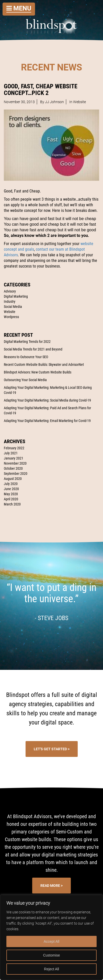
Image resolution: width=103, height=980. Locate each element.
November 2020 (15, 463)
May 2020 (11, 494)
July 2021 (11, 453)
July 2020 (11, 484)
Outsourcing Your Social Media (25, 380)
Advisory (10, 291)
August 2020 (13, 479)
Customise (51, 955)
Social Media (13, 307)
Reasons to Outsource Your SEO (26, 357)
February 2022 (14, 448)
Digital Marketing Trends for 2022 (27, 342)
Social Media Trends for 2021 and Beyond (33, 349)
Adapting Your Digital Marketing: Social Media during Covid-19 (47, 400)
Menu (19, 8)
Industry (10, 301)
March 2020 (12, 504)
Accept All (52, 941)
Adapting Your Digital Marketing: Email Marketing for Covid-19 (47, 421)
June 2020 (11, 489)
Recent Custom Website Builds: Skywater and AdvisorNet (44, 365)
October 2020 (13, 468)
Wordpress (11, 317)
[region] (52, 937)
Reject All (51, 969)
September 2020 (16, 474)
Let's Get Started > (52, 749)
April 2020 (11, 499)
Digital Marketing (16, 296)
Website (10, 312)
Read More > (52, 886)
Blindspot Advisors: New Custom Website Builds (38, 372)
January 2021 (14, 458)
